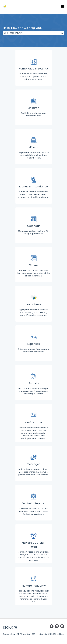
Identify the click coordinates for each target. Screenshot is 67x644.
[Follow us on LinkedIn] (57, 626)
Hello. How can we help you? (23, 28)
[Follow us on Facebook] (52, 626)
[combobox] (31, 33)
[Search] (62, 33)
